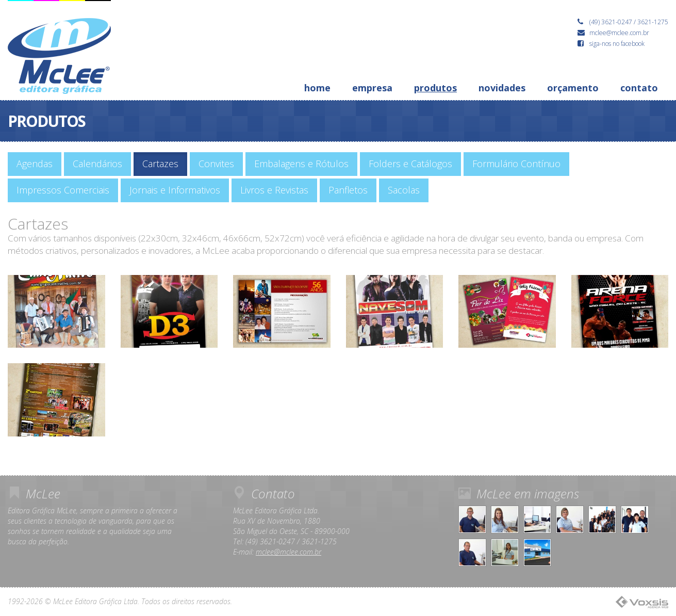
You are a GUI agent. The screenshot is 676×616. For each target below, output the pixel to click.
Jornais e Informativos (175, 190)
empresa (372, 88)
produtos (435, 88)
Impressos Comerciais (63, 190)
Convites (216, 164)
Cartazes (160, 164)
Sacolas (404, 190)
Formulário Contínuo (516, 164)
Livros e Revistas (274, 190)
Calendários (97, 164)
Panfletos (348, 190)
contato (639, 88)
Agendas (35, 164)
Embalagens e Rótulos (301, 164)
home (317, 88)
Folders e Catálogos (410, 164)
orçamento (573, 88)
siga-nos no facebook (611, 44)
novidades (502, 88)
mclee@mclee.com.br (288, 552)
